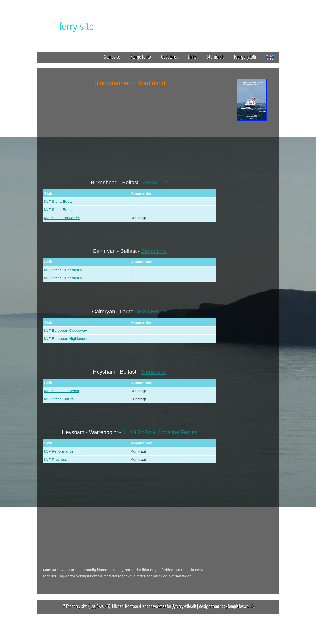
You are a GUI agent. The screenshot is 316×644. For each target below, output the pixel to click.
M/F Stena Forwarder (62, 218)
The (68, 26)
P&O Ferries (153, 312)
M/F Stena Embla (59, 210)
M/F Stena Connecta (62, 391)
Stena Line (156, 183)
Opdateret (169, 57)
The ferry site (77, 606)
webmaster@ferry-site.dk (175, 606)
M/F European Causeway (66, 330)
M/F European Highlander (66, 339)
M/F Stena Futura (59, 399)
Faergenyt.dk (245, 57)
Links (192, 57)
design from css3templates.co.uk (226, 606)
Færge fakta (143, 57)
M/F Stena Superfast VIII (65, 278)
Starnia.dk (215, 57)
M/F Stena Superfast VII (64, 270)
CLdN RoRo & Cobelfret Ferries (160, 432)
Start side (112, 57)
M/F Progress (56, 459)
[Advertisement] (252, 199)
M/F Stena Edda (58, 201)
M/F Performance (59, 451)
